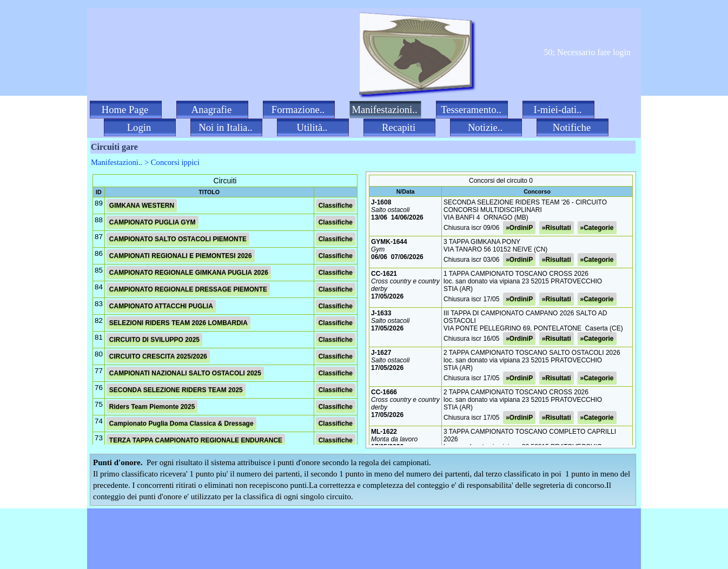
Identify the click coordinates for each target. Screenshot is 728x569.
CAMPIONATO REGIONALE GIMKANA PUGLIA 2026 (189, 273)
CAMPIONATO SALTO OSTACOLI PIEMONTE (178, 239)
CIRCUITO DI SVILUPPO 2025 (154, 340)
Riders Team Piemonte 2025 (152, 407)
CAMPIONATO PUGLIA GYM (153, 222)
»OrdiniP (519, 228)
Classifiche (336, 206)
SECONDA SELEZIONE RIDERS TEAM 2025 (176, 390)
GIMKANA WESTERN (142, 206)
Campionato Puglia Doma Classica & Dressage (181, 424)
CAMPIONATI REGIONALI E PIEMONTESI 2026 (181, 256)
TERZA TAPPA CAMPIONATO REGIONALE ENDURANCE (196, 440)
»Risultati (557, 228)
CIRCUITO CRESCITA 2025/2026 (158, 356)
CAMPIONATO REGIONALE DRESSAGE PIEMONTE (188, 289)
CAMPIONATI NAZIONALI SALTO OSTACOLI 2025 (185, 373)
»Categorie (597, 228)
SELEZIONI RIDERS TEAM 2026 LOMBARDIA (178, 323)
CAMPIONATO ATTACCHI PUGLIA (161, 306)
